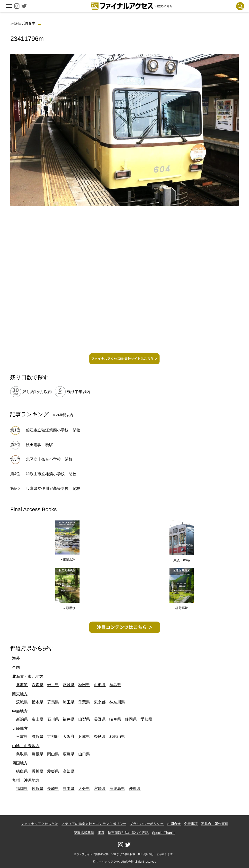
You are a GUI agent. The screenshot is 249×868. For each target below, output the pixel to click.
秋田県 (84, 685)
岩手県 (53, 685)
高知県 (69, 771)
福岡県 (22, 789)
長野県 (100, 719)
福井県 (69, 719)
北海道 (22, 685)
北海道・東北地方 (28, 676)
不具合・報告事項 (215, 824)
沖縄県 (135, 789)
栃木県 (37, 702)
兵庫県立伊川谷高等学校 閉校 (53, 488)
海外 (16, 658)
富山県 (37, 719)
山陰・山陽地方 (26, 746)
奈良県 (100, 737)
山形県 (100, 685)
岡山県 (53, 754)
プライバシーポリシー (147, 824)
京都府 (53, 737)
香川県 (37, 771)
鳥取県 (22, 754)
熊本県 (69, 789)
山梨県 (84, 719)
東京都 (100, 702)
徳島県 (22, 771)
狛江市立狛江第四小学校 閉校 (53, 430)
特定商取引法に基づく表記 (128, 833)
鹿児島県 (117, 789)
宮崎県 (100, 789)
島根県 (37, 754)
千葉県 (84, 702)
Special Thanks (164, 833)
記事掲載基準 (84, 833)
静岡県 (131, 719)
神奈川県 (117, 702)
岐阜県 (115, 719)
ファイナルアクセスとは (39, 824)
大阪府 (69, 737)
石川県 (53, 719)
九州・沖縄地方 (26, 780)
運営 (101, 833)
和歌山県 (117, 737)
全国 (16, 667)
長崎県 (53, 789)
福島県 (115, 685)
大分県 (84, 789)
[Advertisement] (125, 244)
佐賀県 (37, 789)
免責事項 (191, 824)
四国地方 (20, 763)
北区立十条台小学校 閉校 (49, 459)
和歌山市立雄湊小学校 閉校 (51, 474)
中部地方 (20, 711)
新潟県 (22, 719)
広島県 (69, 754)
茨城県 (22, 702)
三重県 (22, 737)
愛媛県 (53, 771)
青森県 (37, 685)
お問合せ (174, 824)
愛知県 (146, 719)
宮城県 (69, 685)
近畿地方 (20, 729)
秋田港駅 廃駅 (39, 445)
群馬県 (53, 702)
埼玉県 (69, 702)
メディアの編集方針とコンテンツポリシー (94, 824)
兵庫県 (84, 737)
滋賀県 (37, 737)
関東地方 (20, 694)
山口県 (84, 754)
